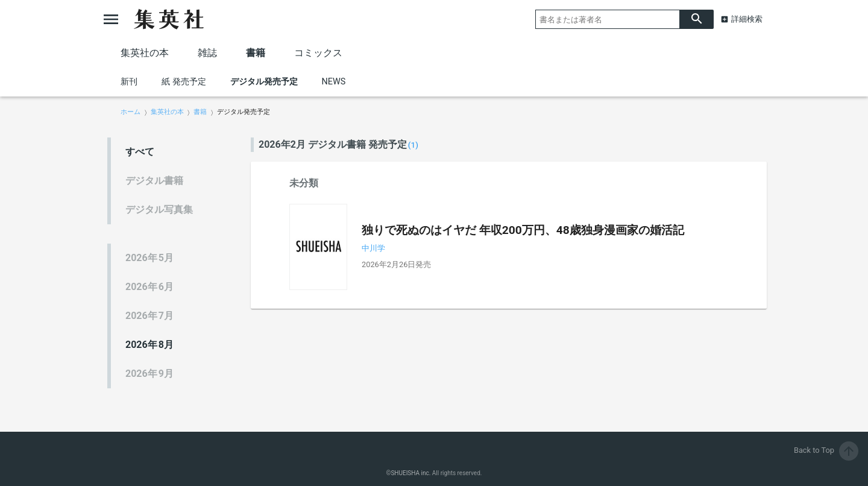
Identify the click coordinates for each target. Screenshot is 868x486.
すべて (140, 152)
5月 (149, 258)
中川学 (373, 248)
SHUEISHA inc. (410, 473)
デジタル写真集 (159, 210)
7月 (149, 316)
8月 (149, 345)
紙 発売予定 (184, 82)
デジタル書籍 (154, 181)
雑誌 (207, 53)
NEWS (334, 82)
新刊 (129, 82)
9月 (149, 374)
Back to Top (826, 450)
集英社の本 (145, 53)
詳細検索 (747, 19)
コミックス (318, 53)
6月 (149, 287)
